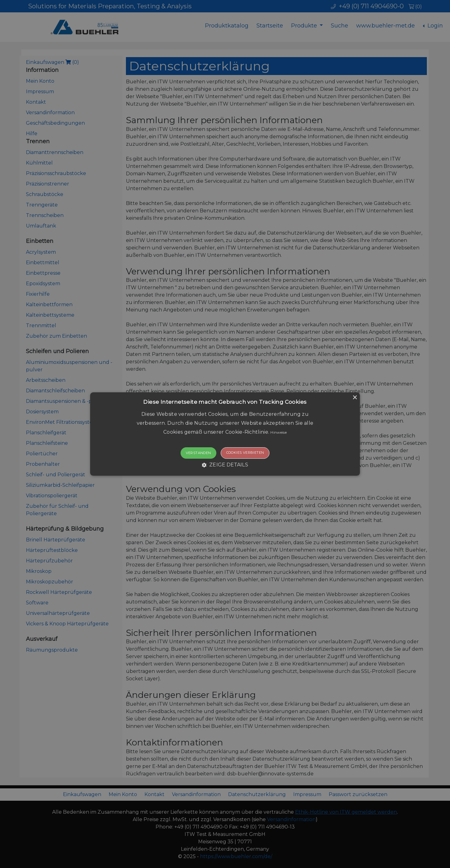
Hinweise (278, 432)
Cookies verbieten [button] (245, 453)
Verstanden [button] (198, 453)
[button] (225, 434)
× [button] (354, 398)
